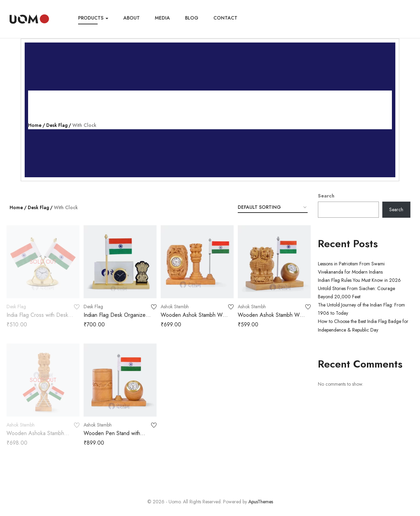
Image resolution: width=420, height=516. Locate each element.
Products (93, 18)
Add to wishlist (77, 307)
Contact (225, 18)
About (132, 18)
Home (35, 125)
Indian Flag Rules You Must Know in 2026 (359, 280)
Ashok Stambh (175, 307)
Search (326, 196)
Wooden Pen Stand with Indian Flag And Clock (112, 437)
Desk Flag (57, 125)
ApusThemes (261, 502)
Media (162, 18)
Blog (192, 18)
